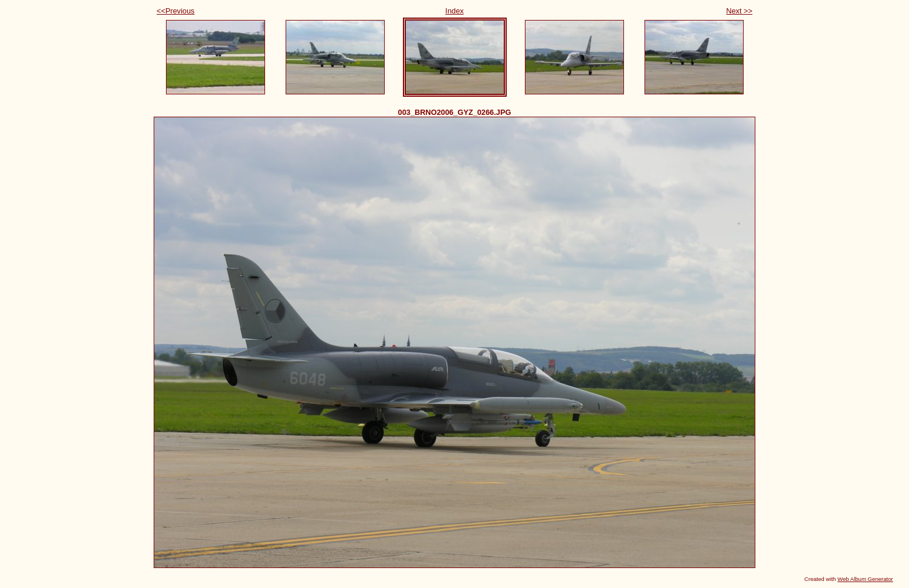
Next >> (739, 11)
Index (454, 11)
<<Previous (176, 11)
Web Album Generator (865, 579)
